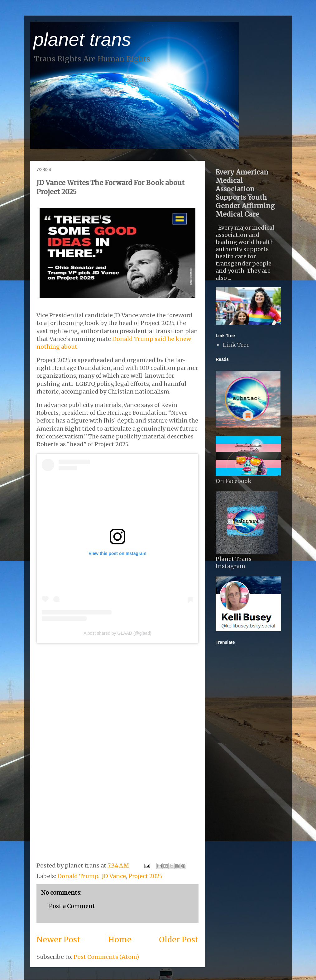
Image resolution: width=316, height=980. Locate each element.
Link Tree (236, 345)
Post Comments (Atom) (106, 957)
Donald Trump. (78, 876)
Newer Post (58, 939)
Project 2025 (145, 876)
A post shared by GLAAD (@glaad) (117, 633)
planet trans (82, 39)
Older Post (179, 939)
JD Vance (114, 876)
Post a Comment (72, 906)
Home (120, 939)
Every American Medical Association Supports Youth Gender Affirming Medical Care (245, 193)
